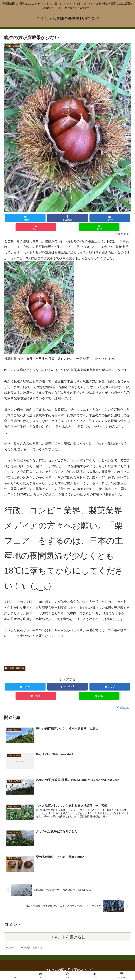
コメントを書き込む (68, 937)
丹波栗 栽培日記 (15, 668)
